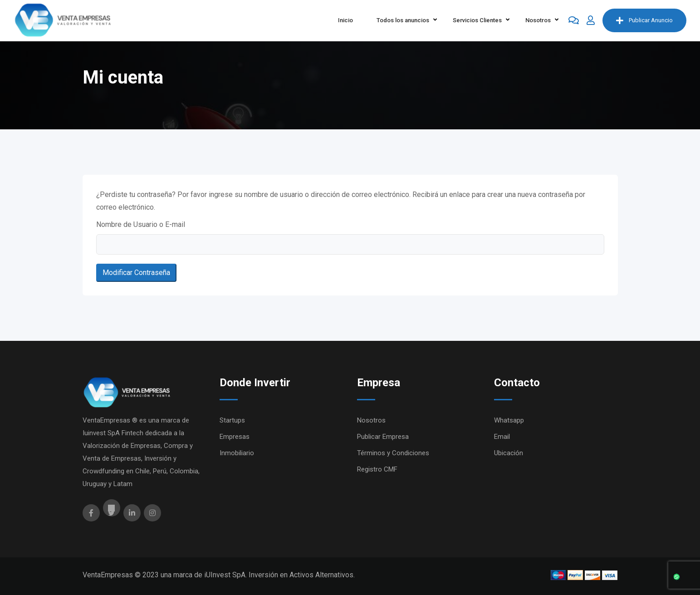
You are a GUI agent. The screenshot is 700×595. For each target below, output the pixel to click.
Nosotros (538, 20)
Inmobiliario (237, 453)
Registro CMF (377, 469)
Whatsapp (509, 420)
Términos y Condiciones (393, 453)
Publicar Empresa (383, 437)
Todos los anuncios (403, 20)
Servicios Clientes (477, 20)
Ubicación (509, 453)
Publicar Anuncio (644, 20)
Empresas (235, 437)
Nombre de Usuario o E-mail (141, 224)
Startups (232, 420)
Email (502, 437)
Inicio (345, 20)
